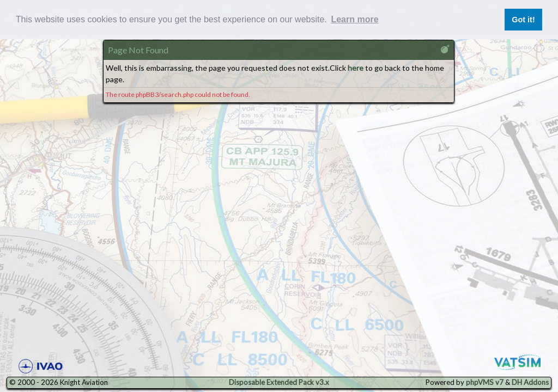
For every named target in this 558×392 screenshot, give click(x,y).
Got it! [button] (523, 20)
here (356, 68)
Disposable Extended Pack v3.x (279, 382)
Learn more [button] (354, 19)
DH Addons (530, 382)
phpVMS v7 (485, 382)
